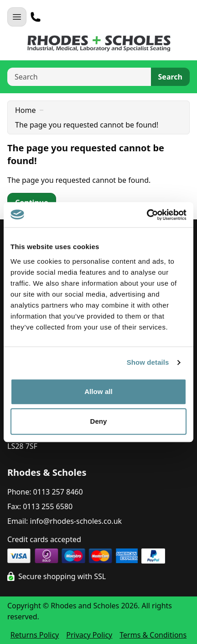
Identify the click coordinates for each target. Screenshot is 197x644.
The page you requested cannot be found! (87, 125)
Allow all (98, 391)
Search (170, 77)
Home (26, 110)
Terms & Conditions (153, 635)
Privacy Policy (89, 635)
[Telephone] (36, 17)
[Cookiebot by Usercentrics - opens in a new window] (147, 215)
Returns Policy (35, 635)
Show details (148, 362)
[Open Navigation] (17, 17)
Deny (98, 421)
